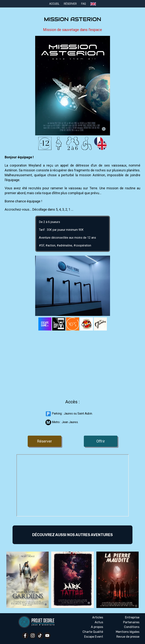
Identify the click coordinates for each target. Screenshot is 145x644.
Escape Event (94, 637)
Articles (98, 617)
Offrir (101, 441)
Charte (93, 632)
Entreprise (132, 617)
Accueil (54, 4)
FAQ (84, 4)
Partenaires (131, 622)
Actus (99, 622)
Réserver (70, 4)
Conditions (132, 627)
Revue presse (128, 637)
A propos (97, 627)
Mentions (128, 632)
